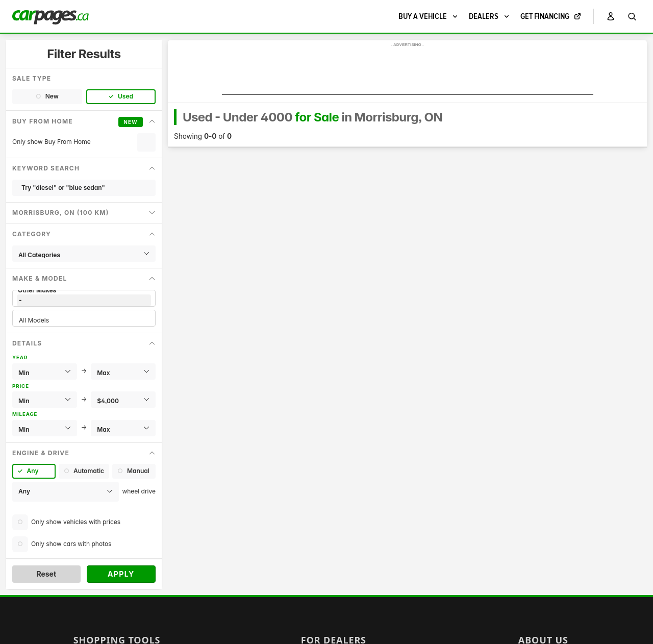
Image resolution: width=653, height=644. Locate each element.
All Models (84, 320)
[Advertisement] (408, 72)
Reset (46, 574)
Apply (121, 574)
